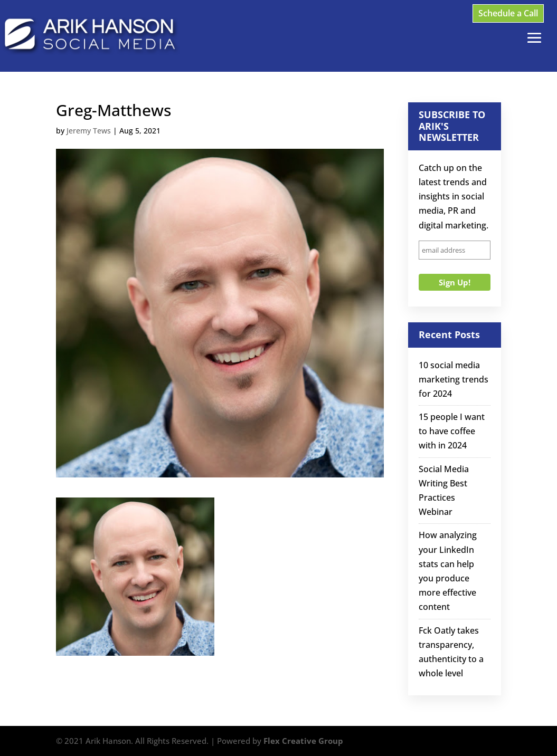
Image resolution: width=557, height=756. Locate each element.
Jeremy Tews (89, 131)
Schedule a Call (508, 13)
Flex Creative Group (303, 741)
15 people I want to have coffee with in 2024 (452, 431)
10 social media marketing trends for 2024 (454, 379)
